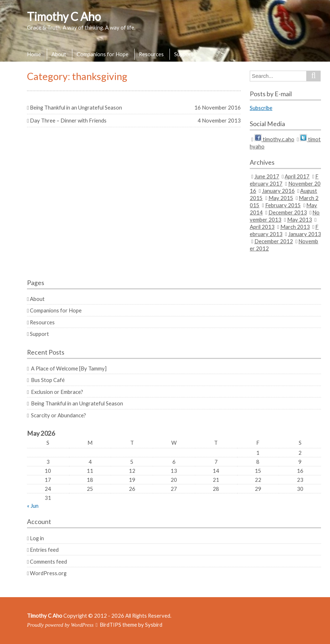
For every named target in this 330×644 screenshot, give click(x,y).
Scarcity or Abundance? (58, 415)
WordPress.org (48, 573)
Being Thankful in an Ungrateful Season (77, 403)
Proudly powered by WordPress (60, 625)
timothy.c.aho (274, 139)
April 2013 (262, 227)
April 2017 (297, 176)
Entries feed (44, 550)
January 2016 (278, 191)
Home (34, 54)
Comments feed (48, 561)
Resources (151, 54)
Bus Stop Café (48, 380)
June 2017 (267, 176)
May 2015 (281, 198)
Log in (37, 538)
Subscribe (261, 108)
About (59, 54)
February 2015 (283, 205)
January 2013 (305, 234)
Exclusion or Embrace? (57, 392)
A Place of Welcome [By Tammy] (69, 368)
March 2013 (295, 227)
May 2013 (300, 219)
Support (184, 54)
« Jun (33, 506)
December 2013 (288, 212)
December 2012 (274, 241)
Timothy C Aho (64, 16)
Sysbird (154, 625)
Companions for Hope (103, 54)
